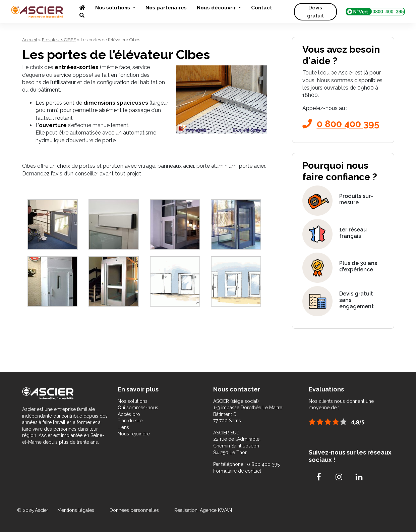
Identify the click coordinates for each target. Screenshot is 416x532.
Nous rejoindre (134, 434)
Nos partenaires (166, 8)
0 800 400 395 (341, 124)
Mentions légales (76, 510)
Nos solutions (113, 8)
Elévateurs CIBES (59, 40)
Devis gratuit (315, 12)
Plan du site (130, 421)
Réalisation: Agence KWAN (203, 510)
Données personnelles (134, 510)
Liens (123, 427)
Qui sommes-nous (138, 408)
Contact (262, 8)
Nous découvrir (217, 8)
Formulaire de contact (237, 471)
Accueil (30, 40)
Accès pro (129, 414)
